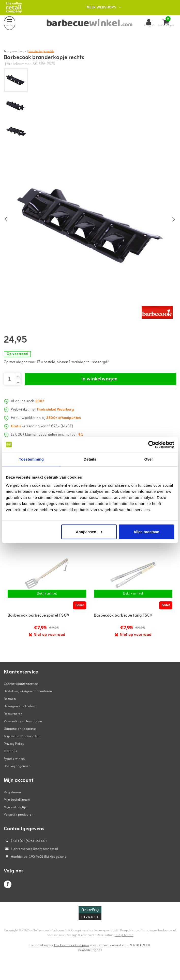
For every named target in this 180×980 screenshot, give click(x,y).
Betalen (10, 710)
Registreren (12, 803)
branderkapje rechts (41, 51)
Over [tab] (149, 459)
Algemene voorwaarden (22, 747)
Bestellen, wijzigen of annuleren (28, 702)
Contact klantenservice (21, 695)
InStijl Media (124, 946)
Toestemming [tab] (32, 459)
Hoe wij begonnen (17, 777)
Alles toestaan (146, 531)
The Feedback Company (71, 956)
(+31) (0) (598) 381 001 (25, 852)
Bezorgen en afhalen (19, 717)
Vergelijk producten (19, 826)
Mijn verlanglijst (16, 818)
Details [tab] (90, 459)
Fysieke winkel (14, 770)
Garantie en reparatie (20, 740)
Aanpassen (89, 531)
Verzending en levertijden (23, 732)
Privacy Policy (14, 755)
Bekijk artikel (47, 604)
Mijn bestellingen (17, 811)
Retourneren (13, 725)
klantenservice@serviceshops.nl (31, 860)
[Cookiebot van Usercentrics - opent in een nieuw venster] (152, 445)
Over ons (10, 762)
